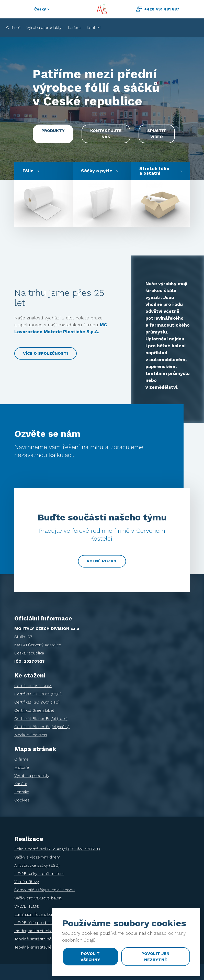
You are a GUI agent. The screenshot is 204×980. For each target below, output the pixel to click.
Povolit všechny (90, 957)
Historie (22, 767)
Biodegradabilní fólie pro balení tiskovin (51, 931)
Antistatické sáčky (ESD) (37, 865)
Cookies (22, 800)
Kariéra (74, 27)
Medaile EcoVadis (31, 735)
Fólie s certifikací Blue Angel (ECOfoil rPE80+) (57, 849)
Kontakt (94, 27)
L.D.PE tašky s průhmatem (39, 873)
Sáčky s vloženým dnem (37, 857)
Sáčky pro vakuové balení (38, 898)
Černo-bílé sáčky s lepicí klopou (44, 890)
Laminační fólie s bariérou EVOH (45, 914)
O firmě (13, 27)
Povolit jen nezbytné (155, 957)
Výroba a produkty (44, 27)
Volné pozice (102, 561)
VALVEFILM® (27, 906)
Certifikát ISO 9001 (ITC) (37, 702)
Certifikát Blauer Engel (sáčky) (42, 727)
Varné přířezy (27, 882)
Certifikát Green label (34, 710)
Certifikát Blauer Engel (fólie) (41, 719)
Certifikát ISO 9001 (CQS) (38, 694)
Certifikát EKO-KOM (33, 686)
